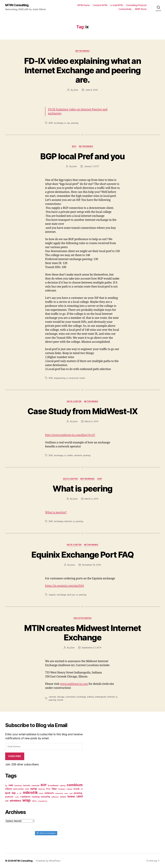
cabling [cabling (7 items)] (63, 786)
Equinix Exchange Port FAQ (82, 555)
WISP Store (141, 9)
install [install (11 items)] (76, 789)
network (78, 455)
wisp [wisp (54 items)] (26, 800)
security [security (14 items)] (45, 797)
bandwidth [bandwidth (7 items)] (36, 786)
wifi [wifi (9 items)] (7, 801)
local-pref (74, 378)
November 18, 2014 (91, 565)
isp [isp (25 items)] (14, 793)
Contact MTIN (100, 5)
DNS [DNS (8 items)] (27, 789)
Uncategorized (82, 618)
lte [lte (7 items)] (20, 793)
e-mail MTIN (117, 5)
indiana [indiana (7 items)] (69, 789)
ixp (68, 123)
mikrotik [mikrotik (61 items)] (30, 792)
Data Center (74, 401)
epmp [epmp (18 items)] (34, 789)
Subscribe (15, 756)
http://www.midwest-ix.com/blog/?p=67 (70, 435)
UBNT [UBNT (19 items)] (80, 797)
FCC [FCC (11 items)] (48, 789)
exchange (59, 123)
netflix (70, 455)
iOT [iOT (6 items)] (82, 789)
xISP (100, 479)
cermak (52, 697)
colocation (70, 697)
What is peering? (56, 512)
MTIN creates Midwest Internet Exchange (83, 633)
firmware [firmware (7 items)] (62, 789)
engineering (60, 378)
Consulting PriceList (136, 5)
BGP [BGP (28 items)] (44, 785)
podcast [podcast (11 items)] (9, 797)
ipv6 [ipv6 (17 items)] (8, 793)
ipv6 (69, 595)
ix (65, 123)
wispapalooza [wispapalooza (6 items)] (43, 801)
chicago (61, 697)
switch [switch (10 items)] (63, 797)
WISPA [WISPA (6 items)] (34, 801)
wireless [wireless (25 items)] (15, 801)
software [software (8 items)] (55, 797)
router (82, 378)
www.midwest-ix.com (74, 684)
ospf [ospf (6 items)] (71, 793)
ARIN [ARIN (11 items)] (11, 785)
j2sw (76, 90)
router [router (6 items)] (17, 797)
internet (68, 521)
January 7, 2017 (92, 166)
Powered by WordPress (48, 861)
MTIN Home (84, 5)
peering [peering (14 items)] (78, 793)
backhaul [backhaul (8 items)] (18, 786)
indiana (90, 697)
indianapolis (100, 697)
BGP (51, 123)
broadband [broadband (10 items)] (53, 785)
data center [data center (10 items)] (18, 789)
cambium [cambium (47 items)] (75, 785)
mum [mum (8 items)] (41, 793)
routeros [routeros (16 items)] (25, 797)
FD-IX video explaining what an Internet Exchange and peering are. (82, 70)
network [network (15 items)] (49, 793)
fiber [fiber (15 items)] (54, 789)
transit (60, 700)
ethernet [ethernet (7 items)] (42, 789)
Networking (83, 51)
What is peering (82, 489)
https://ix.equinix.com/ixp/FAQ (65, 586)
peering (75, 123)
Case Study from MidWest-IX (82, 411)
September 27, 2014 (91, 648)
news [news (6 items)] (66, 793)
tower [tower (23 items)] (71, 796)
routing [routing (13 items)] (36, 797)
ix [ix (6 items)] (18, 793)
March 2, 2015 (92, 421)
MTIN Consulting (17, 5)
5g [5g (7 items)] (6, 786)
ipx (74, 595)
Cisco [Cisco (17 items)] (9, 789)
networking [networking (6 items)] (59, 793)
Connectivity (125, 9)
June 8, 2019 (92, 90)
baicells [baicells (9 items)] (27, 785)
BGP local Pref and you (82, 156)
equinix (52, 595)
